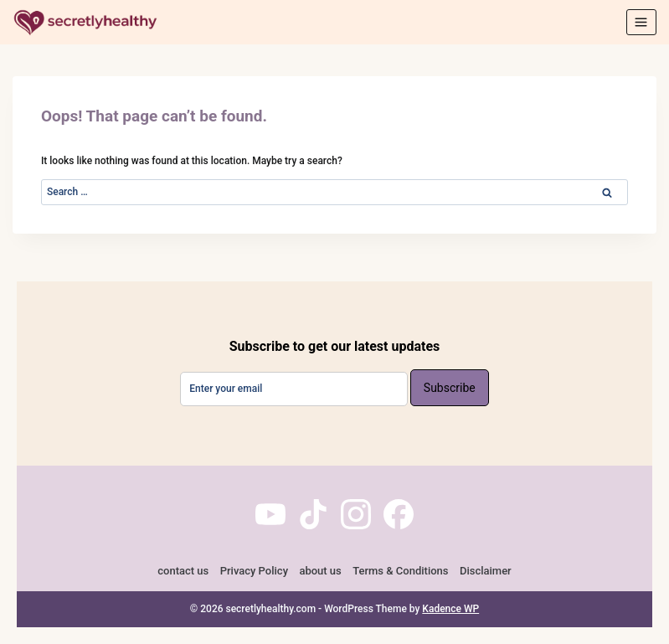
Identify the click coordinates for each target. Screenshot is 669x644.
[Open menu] (641, 22)
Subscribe (450, 388)
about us (320, 571)
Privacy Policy (254, 571)
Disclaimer (486, 571)
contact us (183, 571)
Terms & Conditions (400, 571)
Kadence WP (450, 609)
